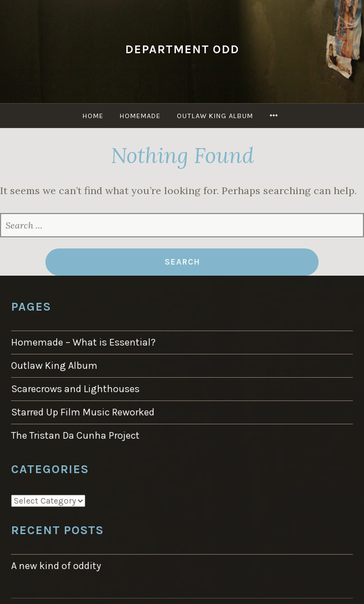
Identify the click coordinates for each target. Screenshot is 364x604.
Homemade (140, 116)
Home (93, 116)
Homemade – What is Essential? (83, 342)
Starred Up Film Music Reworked (83, 412)
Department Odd (182, 49)
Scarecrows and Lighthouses (75, 389)
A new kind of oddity (56, 566)
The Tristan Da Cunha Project (75, 435)
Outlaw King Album (215, 116)
